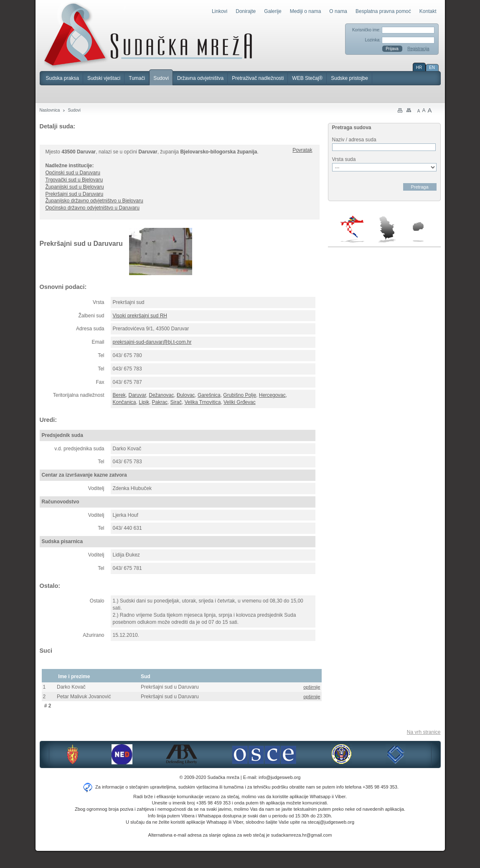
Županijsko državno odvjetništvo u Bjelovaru (94, 201)
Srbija (387, 229)
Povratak (302, 150)
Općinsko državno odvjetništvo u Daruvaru (93, 208)
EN (432, 68)
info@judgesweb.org (279, 777)
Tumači (137, 78)
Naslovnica (50, 110)
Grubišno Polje (240, 395)
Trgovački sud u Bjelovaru (74, 180)
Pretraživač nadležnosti (258, 78)
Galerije (273, 11)
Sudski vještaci (104, 78)
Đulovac (186, 395)
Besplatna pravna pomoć (383, 11)
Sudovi (161, 78)
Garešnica (209, 395)
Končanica (124, 402)
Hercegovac (272, 395)
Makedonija (418, 232)
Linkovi (220, 11)
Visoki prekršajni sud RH (140, 316)
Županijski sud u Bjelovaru (75, 187)
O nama (338, 11)
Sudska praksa (62, 78)
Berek (119, 395)
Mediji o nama (306, 11)
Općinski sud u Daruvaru (73, 173)
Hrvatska (353, 229)
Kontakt (428, 11)
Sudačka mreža (148, 35)
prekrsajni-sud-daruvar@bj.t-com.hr (152, 342)
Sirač (176, 402)
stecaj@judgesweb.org (331, 822)
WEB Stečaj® (307, 78)
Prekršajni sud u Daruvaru (75, 194)
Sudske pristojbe (349, 78)
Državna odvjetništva (200, 78)
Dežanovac (161, 395)
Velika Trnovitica (203, 402)
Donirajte (246, 11)
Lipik (144, 402)
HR (419, 68)
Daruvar (137, 395)
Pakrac (160, 402)
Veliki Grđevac (240, 402)
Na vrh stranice (424, 732)
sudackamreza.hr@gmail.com (302, 835)
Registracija (418, 49)
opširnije (312, 687)
